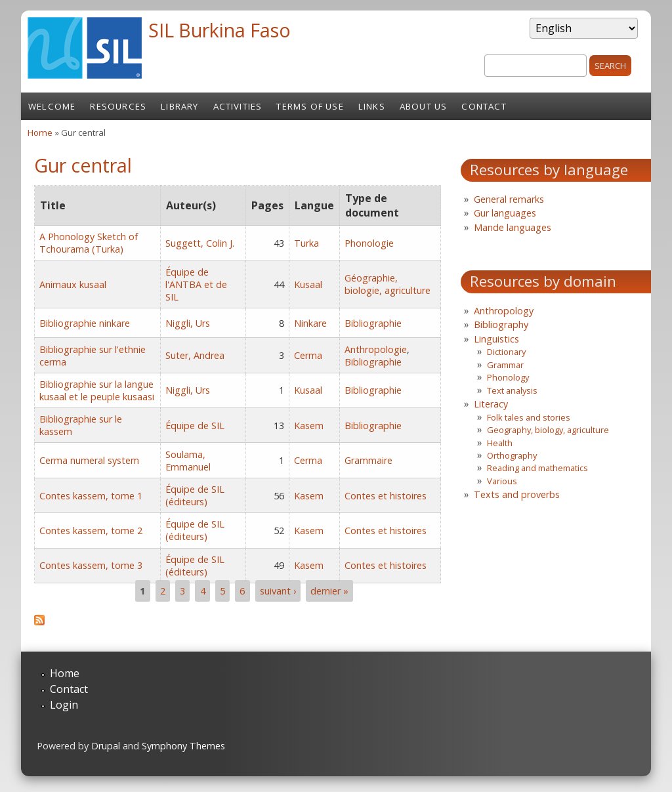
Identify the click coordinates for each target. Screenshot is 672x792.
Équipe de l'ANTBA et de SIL (196, 284)
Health (500, 443)
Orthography (512, 455)
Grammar (505, 365)
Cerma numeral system (89, 460)
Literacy (491, 404)
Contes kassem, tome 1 (91, 496)
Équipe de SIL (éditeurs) (195, 495)
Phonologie (369, 243)
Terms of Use (310, 106)
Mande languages (513, 227)
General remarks (509, 199)
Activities (238, 106)
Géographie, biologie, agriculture (388, 284)
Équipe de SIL (195, 426)
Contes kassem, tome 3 (91, 565)
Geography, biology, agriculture (548, 430)
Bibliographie (373, 323)
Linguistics (496, 339)
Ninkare (310, 323)
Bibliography (501, 324)
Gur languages (505, 213)
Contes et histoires (386, 496)
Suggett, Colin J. (200, 243)
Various (502, 481)
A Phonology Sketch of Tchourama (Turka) (89, 243)
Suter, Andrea (195, 355)
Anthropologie (376, 349)
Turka (306, 243)
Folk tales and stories (529, 417)
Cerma (308, 355)
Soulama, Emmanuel (188, 461)
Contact (484, 106)
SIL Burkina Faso (220, 30)
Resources (118, 106)
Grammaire (368, 460)
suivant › (278, 591)
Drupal (106, 746)
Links (372, 106)
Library (179, 106)
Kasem (309, 426)
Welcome (52, 106)
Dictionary (506, 352)
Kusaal (308, 284)
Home (40, 133)
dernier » (329, 591)
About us (424, 106)
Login (64, 705)
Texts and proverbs (517, 494)
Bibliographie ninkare (85, 323)
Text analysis (512, 390)
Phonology (508, 377)
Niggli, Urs (188, 323)
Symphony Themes (183, 746)
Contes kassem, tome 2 (91, 531)
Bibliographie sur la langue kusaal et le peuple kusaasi (97, 390)
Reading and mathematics (537, 468)
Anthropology (504, 311)
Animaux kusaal (73, 284)
